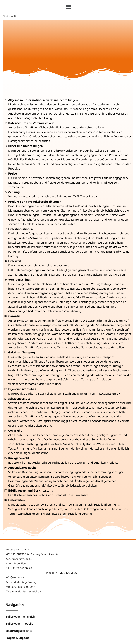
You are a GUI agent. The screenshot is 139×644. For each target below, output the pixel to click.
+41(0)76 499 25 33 (66, 573)
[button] (68, 6)
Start (5, 16)
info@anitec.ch (15, 577)
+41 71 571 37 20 (22, 568)
